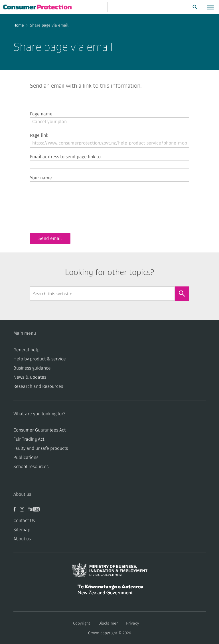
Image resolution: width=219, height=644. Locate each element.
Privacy (133, 623)
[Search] (195, 7)
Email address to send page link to (65, 157)
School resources (31, 467)
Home (19, 25)
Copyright (82, 623)
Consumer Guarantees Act (39, 430)
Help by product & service (40, 359)
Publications (26, 458)
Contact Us (24, 521)
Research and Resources (38, 386)
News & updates (30, 377)
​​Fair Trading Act (29, 439)
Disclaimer (108, 623)
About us (22, 539)
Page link (39, 135)
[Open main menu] (210, 7)
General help (27, 350)
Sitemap (22, 530)
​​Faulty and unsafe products (41, 448)
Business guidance (32, 368)
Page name (41, 114)
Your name (41, 178)
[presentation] (73, 207)
